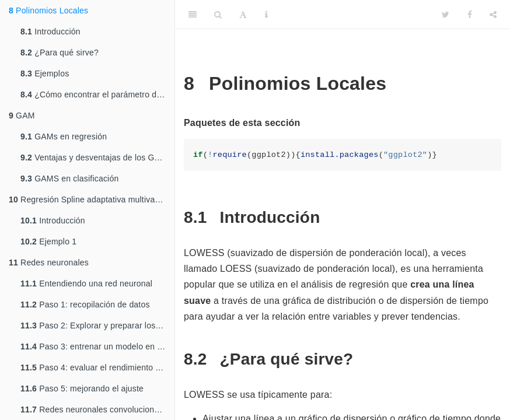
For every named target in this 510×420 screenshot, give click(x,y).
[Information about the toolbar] (266, 15)
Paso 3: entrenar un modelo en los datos (97, 346)
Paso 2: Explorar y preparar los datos (97, 325)
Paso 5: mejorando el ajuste (82, 388)
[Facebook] (470, 15)
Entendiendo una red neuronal (86, 283)
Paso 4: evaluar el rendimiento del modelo (97, 367)
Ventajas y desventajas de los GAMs (96, 157)
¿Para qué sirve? (60, 52)
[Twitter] (446, 15)
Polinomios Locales (48, 10)
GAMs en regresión (64, 136)
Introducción (50, 32)
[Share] (493, 15)
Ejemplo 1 (48, 242)
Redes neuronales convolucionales (95, 409)
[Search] (218, 15)
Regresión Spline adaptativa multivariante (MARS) (92, 199)
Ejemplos (45, 73)
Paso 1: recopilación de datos (85, 304)
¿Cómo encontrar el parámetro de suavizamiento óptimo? (97, 94)
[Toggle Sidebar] (193, 15)
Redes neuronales (49, 262)
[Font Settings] (243, 15)
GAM (22, 116)
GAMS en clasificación (69, 178)
